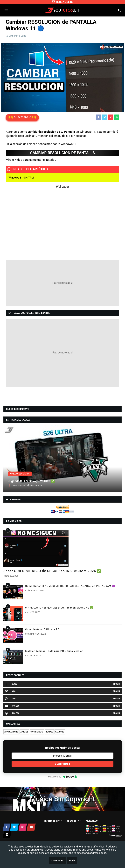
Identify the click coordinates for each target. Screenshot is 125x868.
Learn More (57, 861)
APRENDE (24, 732)
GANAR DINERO (37, 732)
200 (10, 699)
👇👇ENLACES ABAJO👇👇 (22, 117)
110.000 (12, 706)
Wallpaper (62, 187)
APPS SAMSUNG (11, 732)
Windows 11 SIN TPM (21, 178)
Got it (72, 861)
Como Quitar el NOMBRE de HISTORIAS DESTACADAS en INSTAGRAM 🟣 (70, 586)
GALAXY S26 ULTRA (20, 474)
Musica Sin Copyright (62, 799)
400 (10, 691)
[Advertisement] (62, 283)
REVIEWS (49, 732)
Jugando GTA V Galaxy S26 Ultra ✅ (31, 481)
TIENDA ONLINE (63, 2)
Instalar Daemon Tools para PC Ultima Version (54, 651)
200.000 (12, 713)
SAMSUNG (60, 732)
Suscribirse (62, 764)
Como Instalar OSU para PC (42, 629)
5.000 (11, 684)
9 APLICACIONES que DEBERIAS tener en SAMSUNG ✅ (59, 608)
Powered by (63, 777)
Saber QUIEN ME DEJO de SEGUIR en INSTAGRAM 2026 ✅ (52, 571)
